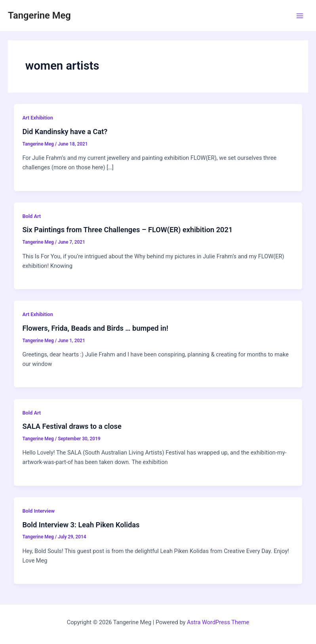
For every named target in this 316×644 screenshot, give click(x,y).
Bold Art (31, 216)
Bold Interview (38, 511)
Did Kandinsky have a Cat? (65, 132)
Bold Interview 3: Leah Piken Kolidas (81, 525)
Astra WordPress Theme (218, 622)
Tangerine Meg (39, 15)
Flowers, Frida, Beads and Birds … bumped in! (95, 328)
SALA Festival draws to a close (72, 426)
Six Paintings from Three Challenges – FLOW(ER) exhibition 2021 (127, 230)
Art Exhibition (37, 118)
